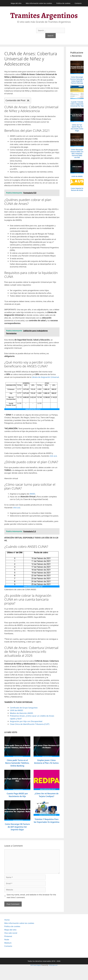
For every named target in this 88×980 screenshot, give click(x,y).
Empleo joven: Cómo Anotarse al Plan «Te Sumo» (46, 762)
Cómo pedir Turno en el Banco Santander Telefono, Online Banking (17, 763)
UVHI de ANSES (16, 710)
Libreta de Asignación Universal (45, 377)
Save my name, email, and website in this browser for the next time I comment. (31, 896)
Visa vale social (11, 933)
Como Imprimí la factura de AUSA (77, 189)
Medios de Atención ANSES (21, 713)
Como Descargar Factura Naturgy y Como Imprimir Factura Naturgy (77, 80)
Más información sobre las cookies (39, 3)
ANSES (32, 494)
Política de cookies (63, 3)
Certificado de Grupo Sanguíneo (24, 708)
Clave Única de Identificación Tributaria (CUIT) (30, 724)
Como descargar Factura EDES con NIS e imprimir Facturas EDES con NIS (77, 154)
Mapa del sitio (16, 3)
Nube (7, 939)
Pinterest (8, 936)
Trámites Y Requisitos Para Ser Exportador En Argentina (46, 821)
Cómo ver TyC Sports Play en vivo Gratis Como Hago (77, 128)
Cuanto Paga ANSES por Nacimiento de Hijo (17, 795)
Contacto (78, 3)
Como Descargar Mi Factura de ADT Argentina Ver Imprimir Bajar (17, 827)
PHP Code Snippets (36, 965)
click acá (53, 456)
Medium (8, 943)
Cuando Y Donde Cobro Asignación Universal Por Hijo (77, 104)
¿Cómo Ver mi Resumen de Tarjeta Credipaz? (46, 795)
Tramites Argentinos (44, 15)
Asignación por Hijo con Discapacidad (26, 721)
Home (7, 920)
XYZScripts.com (53, 965)
